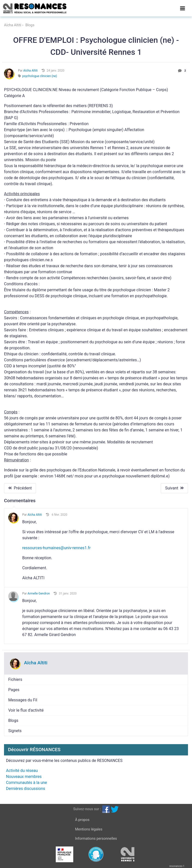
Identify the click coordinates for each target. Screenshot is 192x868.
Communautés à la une (26, 783)
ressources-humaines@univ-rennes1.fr (56, 548)
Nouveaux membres (24, 777)
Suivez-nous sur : (87, 809)
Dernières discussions (26, 789)
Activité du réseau (22, 771)
